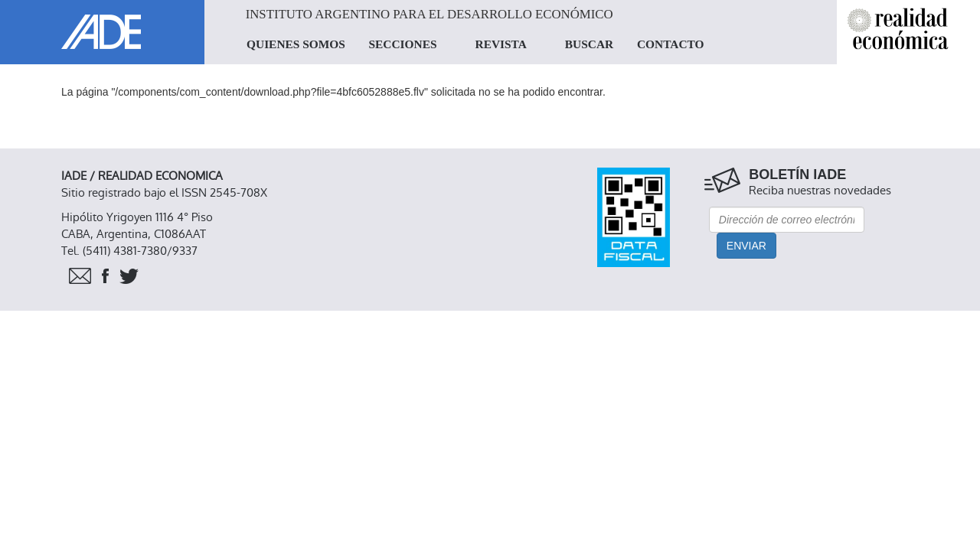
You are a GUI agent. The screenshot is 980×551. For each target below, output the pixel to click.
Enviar (746, 246)
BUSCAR (589, 44)
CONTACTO (671, 44)
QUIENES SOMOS (296, 44)
